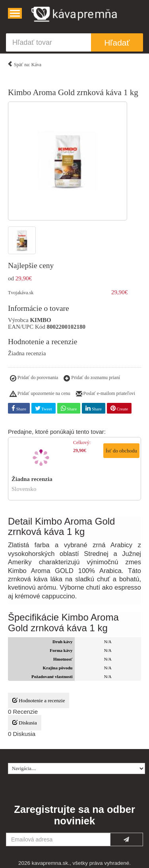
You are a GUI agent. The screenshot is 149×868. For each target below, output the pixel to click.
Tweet (44, 408)
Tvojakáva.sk (21, 293)
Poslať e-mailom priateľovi (106, 394)
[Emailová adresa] (58, 839)
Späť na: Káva (24, 63)
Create (119, 408)
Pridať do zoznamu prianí (92, 379)
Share (19, 408)
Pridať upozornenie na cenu (40, 394)
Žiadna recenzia (27, 353)
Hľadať (117, 43)
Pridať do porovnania (34, 379)
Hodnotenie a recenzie (39, 700)
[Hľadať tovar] (48, 42)
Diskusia (25, 723)
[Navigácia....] (15, 13)
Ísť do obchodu (121, 451)
